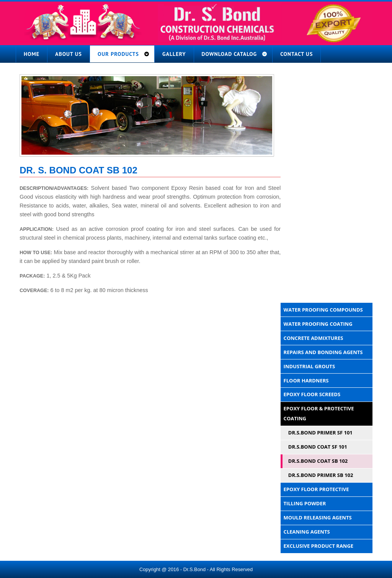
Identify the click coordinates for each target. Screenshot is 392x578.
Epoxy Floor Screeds (312, 394)
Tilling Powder (305, 503)
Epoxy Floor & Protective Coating (319, 413)
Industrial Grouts (309, 366)
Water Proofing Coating (318, 324)
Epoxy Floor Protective (316, 489)
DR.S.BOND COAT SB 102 (318, 461)
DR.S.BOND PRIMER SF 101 (320, 433)
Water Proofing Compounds (323, 310)
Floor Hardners (306, 380)
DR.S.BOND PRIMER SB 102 (321, 475)
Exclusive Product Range (319, 546)
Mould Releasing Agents (318, 518)
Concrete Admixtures (314, 338)
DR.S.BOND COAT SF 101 (318, 447)
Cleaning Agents (307, 532)
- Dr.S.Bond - (194, 569)
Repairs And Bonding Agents (323, 352)
